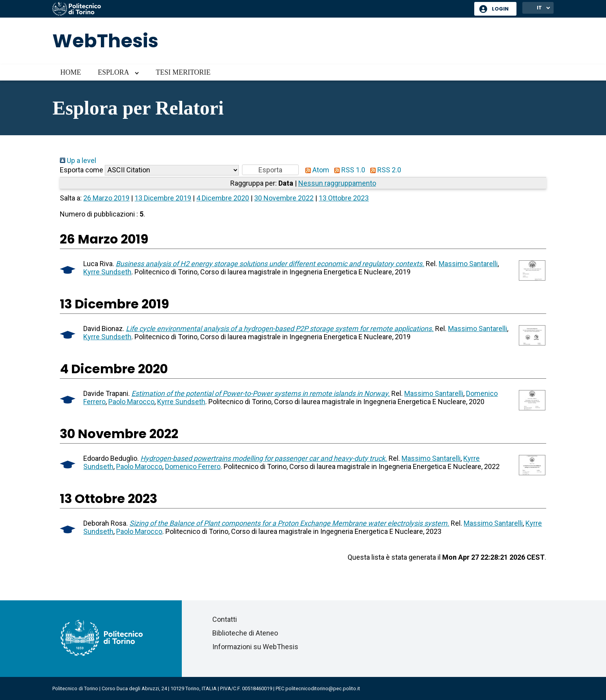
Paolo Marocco (131, 402)
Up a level (78, 160)
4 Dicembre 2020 (223, 198)
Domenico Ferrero (193, 466)
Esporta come (82, 170)
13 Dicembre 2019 (163, 198)
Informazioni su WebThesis (255, 647)
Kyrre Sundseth (107, 272)
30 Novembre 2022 (284, 198)
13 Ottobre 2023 (344, 198)
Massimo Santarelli (468, 264)
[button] (270, 170)
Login (500, 9)
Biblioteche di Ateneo (245, 633)
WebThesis (105, 41)
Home (71, 72)
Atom (316, 170)
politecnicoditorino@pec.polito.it (323, 688)
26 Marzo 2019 (106, 198)
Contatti (225, 619)
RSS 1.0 (348, 170)
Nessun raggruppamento (337, 183)
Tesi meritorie (183, 72)
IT (539, 8)
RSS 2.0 (384, 170)
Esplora (113, 72)
